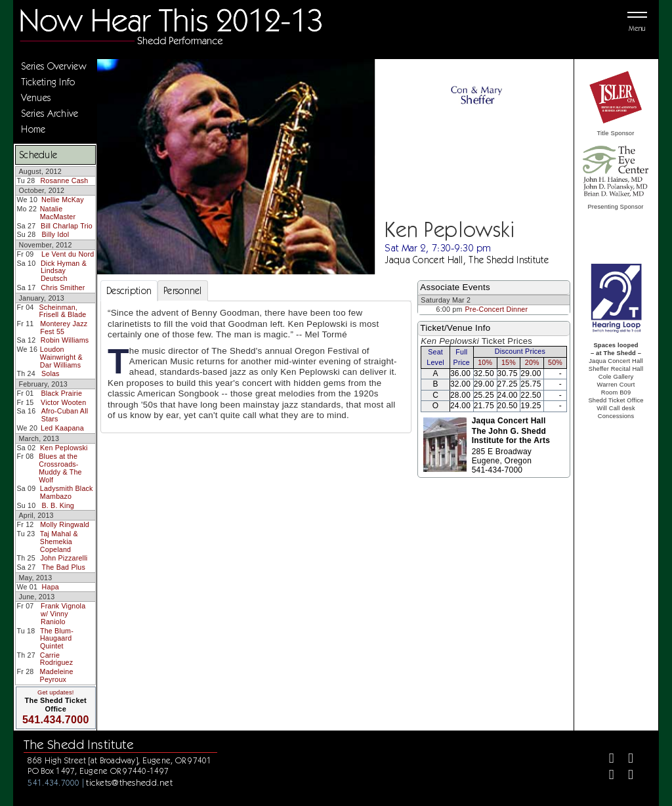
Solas (51, 373)
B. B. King (58, 505)
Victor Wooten (63, 402)
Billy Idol (56, 234)
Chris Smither (63, 287)
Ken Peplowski (64, 448)
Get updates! (56, 692)
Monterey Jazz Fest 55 (64, 328)
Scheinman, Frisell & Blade (63, 311)
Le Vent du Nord (68, 254)
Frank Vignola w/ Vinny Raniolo (63, 613)
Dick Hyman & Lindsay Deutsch (64, 271)
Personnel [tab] (183, 291)
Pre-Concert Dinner (497, 309)
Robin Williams (65, 340)
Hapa (51, 587)
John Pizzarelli (64, 558)
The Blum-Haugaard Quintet (57, 638)
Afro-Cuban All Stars (65, 415)
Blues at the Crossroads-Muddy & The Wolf (60, 468)
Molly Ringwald (65, 524)
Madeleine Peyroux (57, 675)
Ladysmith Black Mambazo (67, 492)
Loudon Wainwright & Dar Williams (61, 357)
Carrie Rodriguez (57, 659)
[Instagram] (606, 776)
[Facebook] (606, 760)
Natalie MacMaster (58, 213)
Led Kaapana (62, 428)
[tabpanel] (256, 367)
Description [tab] (129, 291)
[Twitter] (625, 760)
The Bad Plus (63, 567)
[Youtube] (625, 776)
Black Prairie (61, 393)
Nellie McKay (63, 200)
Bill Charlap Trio (67, 226)
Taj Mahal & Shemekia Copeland (59, 541)
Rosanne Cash (64, 180)
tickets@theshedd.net (129, 782)
